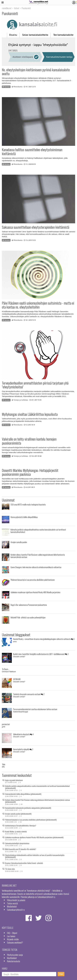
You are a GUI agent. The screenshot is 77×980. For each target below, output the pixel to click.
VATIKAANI (17, 679)
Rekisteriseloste (14, 961)
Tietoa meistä (12, 903)
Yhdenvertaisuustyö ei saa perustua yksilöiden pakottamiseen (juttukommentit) (31, 820)
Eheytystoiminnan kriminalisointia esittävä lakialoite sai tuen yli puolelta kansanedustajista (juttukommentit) (35, 856)
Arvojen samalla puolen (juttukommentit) (18, 814)
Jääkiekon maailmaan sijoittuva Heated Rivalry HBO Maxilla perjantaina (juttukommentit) (34, 837)
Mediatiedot (12, 906)
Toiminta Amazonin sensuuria (29, 694)
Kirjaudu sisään (13, 939)
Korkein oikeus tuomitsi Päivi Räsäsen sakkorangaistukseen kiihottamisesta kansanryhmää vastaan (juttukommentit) (38, 801)
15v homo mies (10, 869)
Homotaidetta (23, 749)
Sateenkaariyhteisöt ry (16, 910)
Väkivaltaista (23, 734)
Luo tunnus (11, 936)
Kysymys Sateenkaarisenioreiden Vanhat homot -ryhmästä (24, 863)
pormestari (6, 724)
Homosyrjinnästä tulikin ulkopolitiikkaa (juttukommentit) (23, 794)
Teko (4, 764)
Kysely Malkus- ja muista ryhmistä (16, 831)
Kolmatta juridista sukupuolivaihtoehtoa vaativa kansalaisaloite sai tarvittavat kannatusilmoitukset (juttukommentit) (37, 787)
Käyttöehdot (12, 958)
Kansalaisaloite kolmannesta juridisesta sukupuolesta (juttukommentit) (28, 808)
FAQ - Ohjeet (12, 933)
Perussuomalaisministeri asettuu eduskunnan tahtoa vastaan (35, 709)
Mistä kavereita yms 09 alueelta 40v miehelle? (21, 849)
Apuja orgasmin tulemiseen (14, 780)
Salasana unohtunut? (15, 942)
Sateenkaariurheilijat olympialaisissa (17, 843)
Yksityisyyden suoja (15, 955)
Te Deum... (6, 669)
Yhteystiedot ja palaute (16, 900)
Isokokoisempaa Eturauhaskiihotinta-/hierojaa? (21, 825)
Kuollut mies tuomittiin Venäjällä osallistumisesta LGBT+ (41, 654)
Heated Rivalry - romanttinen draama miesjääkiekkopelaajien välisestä (44, 639)
